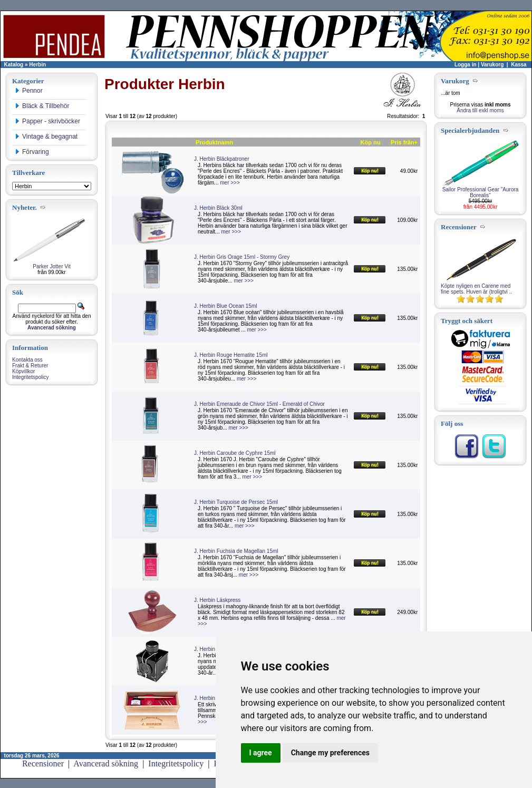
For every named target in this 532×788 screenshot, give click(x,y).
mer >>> (230, 183)
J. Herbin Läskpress (217, 600)
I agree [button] (261, 753)
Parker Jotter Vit (52, 266)
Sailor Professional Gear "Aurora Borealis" (481, 192)
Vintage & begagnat (46, 137)
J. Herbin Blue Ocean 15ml (226, 306)
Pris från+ (404, 142)
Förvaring (32, 152)
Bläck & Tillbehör (42, 106)
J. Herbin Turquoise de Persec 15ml (236, 502)
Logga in (466, 65)
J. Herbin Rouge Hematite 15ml (231, 355)
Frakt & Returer (30, 366)
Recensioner (43, 763)
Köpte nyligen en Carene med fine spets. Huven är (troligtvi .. (476, 289)
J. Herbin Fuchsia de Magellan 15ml (236, 551)
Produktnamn (214, 142)
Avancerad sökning (106, 763)
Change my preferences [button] (330, 753)
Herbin (37, 65)
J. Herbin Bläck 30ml (218, 208)
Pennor (29, 91)
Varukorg (492, 65)
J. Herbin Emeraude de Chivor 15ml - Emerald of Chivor (259, 404)
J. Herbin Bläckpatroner (222, 159)
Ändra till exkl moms (480, 110)
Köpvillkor (23, 371)
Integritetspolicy (30, 377)
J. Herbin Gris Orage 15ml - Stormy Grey (242, 257)
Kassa (519, 65)
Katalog (14, 65)
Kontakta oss (27, 360)
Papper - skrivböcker (47, 121)
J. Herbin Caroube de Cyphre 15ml (235, 453)
